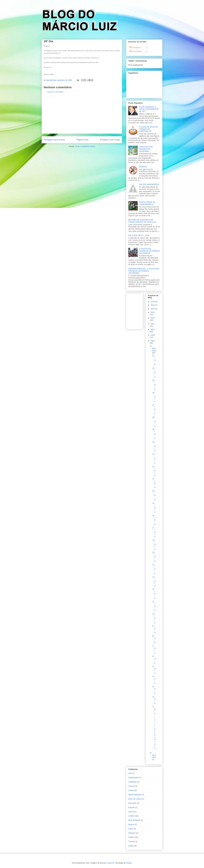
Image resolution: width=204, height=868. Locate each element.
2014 (153, 309)
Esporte (131, 807)
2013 (153, 312)
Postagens (135, 47)
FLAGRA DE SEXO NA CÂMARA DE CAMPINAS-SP (148, 129)
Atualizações (133, 778)
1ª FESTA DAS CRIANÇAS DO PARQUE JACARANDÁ (149, 251)
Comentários (136, 51)
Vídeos (131, 846)
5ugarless (111, 863)
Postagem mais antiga (110, 140)
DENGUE (143, 167)
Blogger (129, 863)
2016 (153, 302)
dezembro (154, 350)
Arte (130, 773)
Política (131, 837)
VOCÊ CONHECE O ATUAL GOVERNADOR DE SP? (149, 109)
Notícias (132, 833)
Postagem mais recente (54, 140)
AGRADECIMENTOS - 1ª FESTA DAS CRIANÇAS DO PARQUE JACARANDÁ (144, 271)
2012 (153, 318)
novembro (154, 756)
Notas (131, 829)
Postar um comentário (55, 92)
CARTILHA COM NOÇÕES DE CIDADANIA (146, 149)
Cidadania (132, 782)
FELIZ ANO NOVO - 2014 (139, 235)
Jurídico (131, 816)
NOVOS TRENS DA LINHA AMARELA (147, 203)
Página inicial (82, 140)
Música (131, 824)
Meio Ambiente (134, 820)
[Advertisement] (82, 115)
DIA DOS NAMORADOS (149, 184)
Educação (132, 803)
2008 (153, 341)
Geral (130, 812)
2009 (153, 335)
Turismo (132, 841)
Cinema (131, 786)
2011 (153, 324)
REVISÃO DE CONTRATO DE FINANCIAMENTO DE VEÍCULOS (142, 221)
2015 (153, 305)
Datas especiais (135, 795)
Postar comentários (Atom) (85, 146)
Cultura (131, 790)
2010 (153, 329)
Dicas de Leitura (135, 799)
